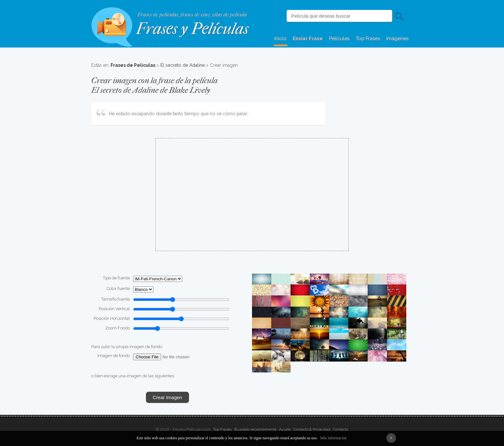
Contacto (341, 429)
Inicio (280, 39)
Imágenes (397, 39)
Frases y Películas (192, 29)
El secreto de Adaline (183, 65)
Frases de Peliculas (133, 65)
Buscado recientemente (255, 429)
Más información (333, 438)
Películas (339, 39)
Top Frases (368, 39)
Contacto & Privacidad (312, 429)
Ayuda (285, 429)
